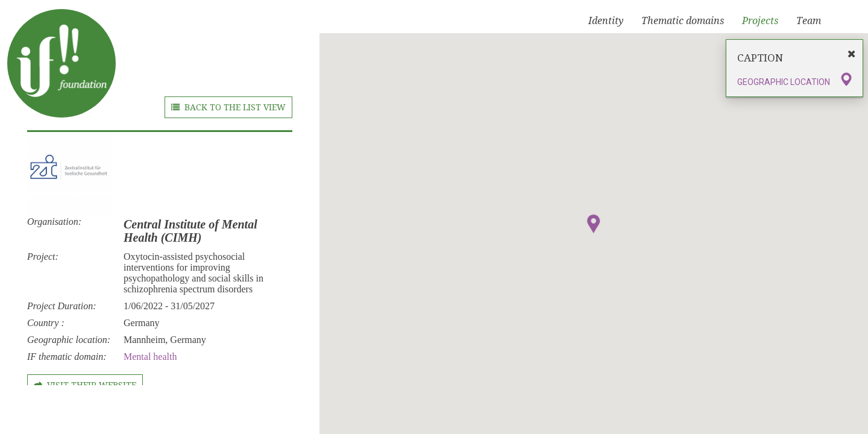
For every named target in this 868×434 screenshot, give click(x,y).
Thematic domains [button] (683, 21)
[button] (594, 224)
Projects (760, 21)
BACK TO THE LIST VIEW (228, 107)
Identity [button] (606, 21)
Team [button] (809, 21)
